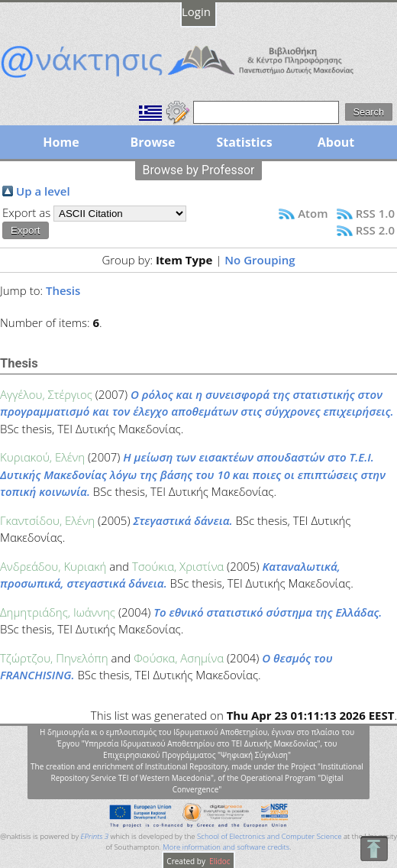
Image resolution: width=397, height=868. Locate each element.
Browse (152, 142)
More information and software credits (226, 847)
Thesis (63, 290)
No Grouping (260, 260)
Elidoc (219, 861)
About (336, 142)
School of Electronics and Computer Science (269, 836)
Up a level (43, 191)
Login (196, 11)
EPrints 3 (95, 836)
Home (61, 142)
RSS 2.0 (375, 230)
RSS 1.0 (375, 213)
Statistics (244, 142)
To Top (374, 849)
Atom (313, 213)
